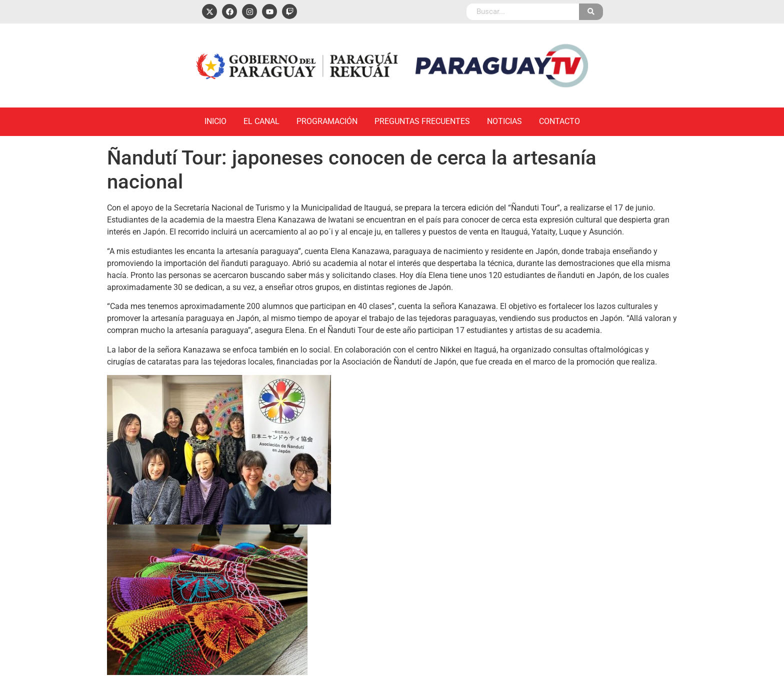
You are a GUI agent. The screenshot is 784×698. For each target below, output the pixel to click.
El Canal (261, 121)
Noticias (504, 121)
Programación (327, 121)
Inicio (215, 121)
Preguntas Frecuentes (422, 121)
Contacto (559, 121)
